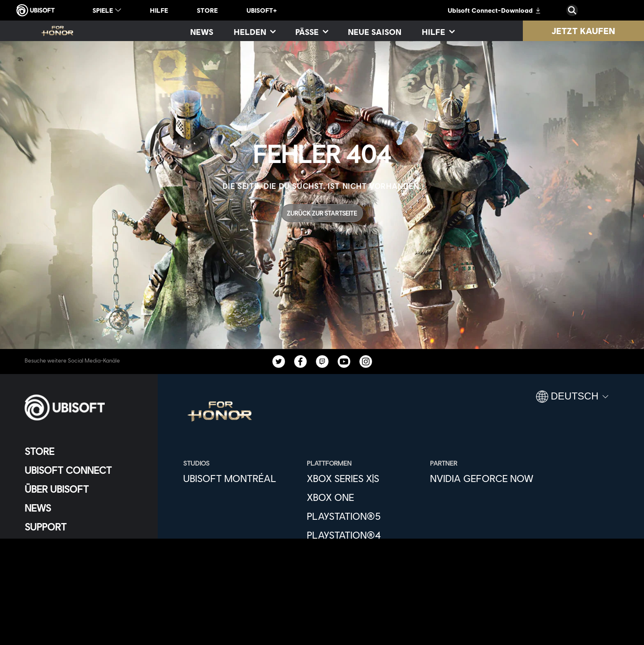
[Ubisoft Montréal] (241, 478)
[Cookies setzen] (51, 612)
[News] (202, 32)
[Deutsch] (572, 400)
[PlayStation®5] (365, 516)
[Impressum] (84, 598)
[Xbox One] (365, 497)
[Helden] (254, 32)
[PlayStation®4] (365, 535)
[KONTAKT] (84, 558)
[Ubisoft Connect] (84, 470)
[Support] (84, 527)
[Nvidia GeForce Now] (488, 478)
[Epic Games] (365, 573)
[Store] (84, 451)
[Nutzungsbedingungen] (84, 585)
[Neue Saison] (375, 32)
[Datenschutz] (84, 571)
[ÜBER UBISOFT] (84, 489)
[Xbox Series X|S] (365, 478)
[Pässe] (311, 32)
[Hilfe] (438, 32)
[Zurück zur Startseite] (322, 213)
